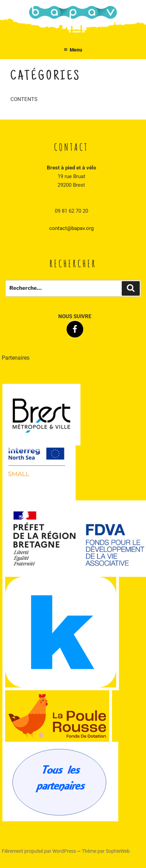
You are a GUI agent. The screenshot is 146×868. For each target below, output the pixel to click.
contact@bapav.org (71, 228)
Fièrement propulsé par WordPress (39, 851)
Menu (73, 50)
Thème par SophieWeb (106, 851)
